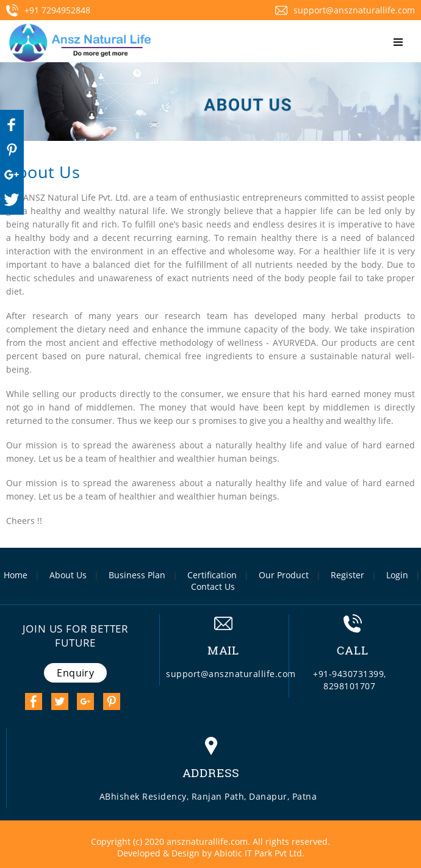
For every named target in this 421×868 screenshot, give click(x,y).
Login (397, 575)
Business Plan (137, 575)
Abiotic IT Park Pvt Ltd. (259, 853)
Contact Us (213, 586)
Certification (212, 575)
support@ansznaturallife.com (345, 10)
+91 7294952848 (48, 10)
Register (347, 575)
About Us (68, 575)
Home (16, 575)
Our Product (284, 575)
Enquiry (75, 673)
